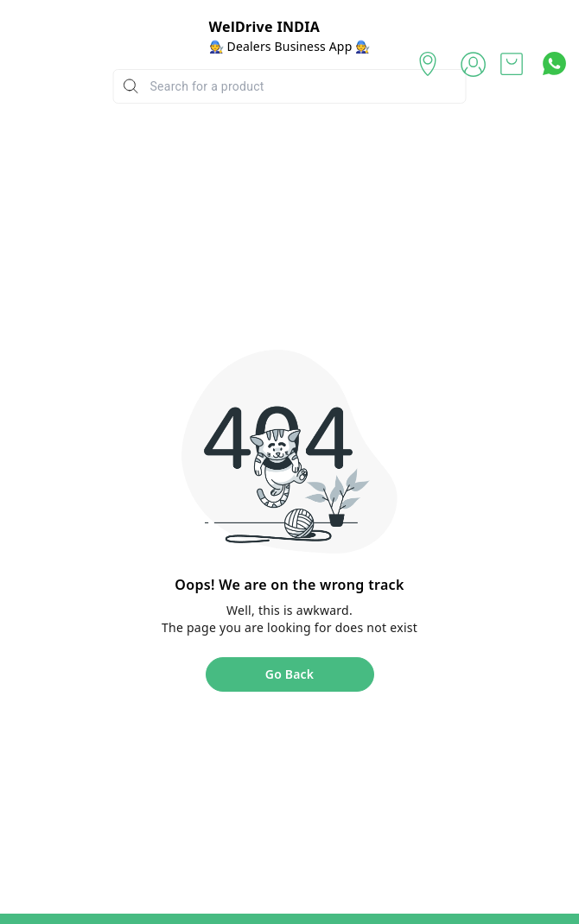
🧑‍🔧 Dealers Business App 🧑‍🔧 (290, 46)
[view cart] (512, 64)
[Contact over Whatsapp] (554, 63)
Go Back (289, 674)
